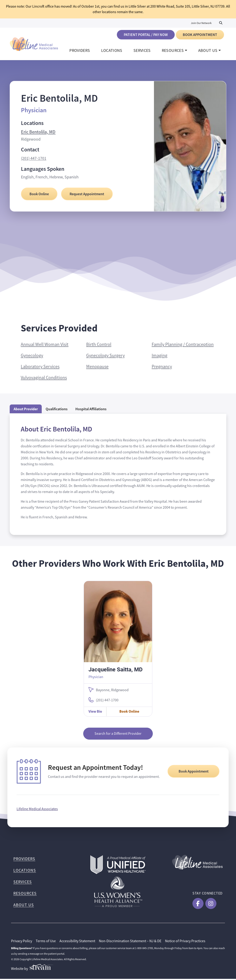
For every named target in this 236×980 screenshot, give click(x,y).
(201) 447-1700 (107, 701)
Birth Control (99, 346)
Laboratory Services (40, 368)
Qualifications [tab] (57, 410)
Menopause (97, 368)
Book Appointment (200, 35)
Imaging (159, 357)
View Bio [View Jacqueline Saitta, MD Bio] (95, 713)
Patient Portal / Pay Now (146, 35)
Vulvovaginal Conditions (44, 379)
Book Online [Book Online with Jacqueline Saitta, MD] (129, 713)
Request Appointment (87, 195)
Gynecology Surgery (105, 357)
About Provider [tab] (26, 410)
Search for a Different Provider (118, 735)
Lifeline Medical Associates (37, 810)
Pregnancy (162, 368)
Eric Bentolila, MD (38, 133)
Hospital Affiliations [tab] (91, 410)
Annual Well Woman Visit (45, 346)
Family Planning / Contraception (183, 346)
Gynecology (32, 357)
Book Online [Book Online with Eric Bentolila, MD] (39, 195)
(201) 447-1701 (34, 159)
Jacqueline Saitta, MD (116, 670)
